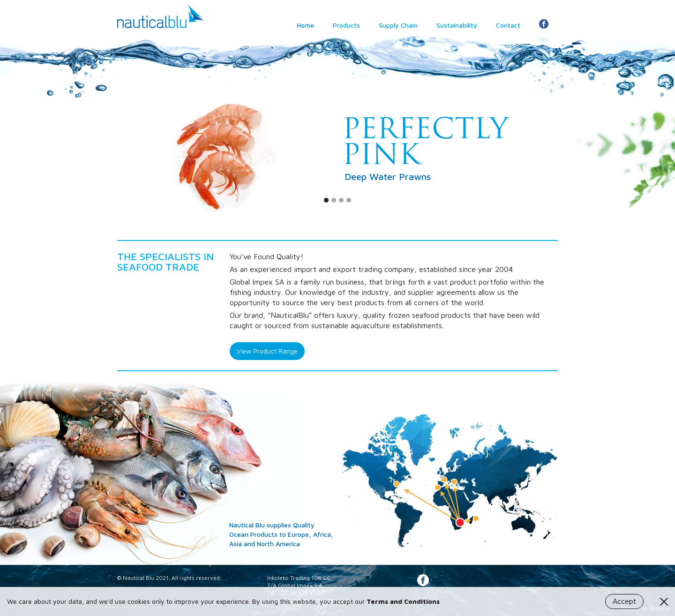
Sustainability (457, 25)
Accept (624, 601)
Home (305, 25)
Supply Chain (398, 25)
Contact (508, 25)
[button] (19, 156)
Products (346, 25)
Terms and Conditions (403, 601)
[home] (161, 14)
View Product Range (267, 351)
